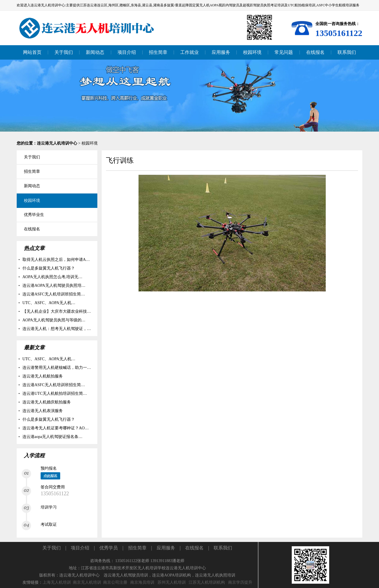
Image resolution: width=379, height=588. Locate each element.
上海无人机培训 (57, 582)
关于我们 (52, 548)
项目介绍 (80, 548)
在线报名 (194, 548)
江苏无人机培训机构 (207, 582)
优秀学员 (109, 548)
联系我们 (223, 548)
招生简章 (137, 548)
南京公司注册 (115, 582)
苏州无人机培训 (172, 582)
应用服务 (166, 548)
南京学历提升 (240, 582)
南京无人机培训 (87, 582)
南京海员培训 (142, 582)
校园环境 (90, 143)
